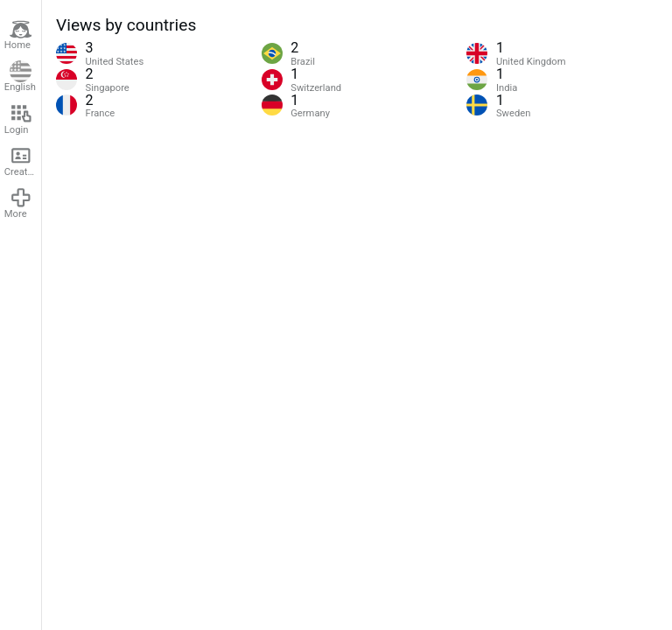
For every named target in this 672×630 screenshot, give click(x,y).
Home (18, 35)
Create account (23, 161)
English (20, 77)
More (18, 203)
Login (18, 119)
